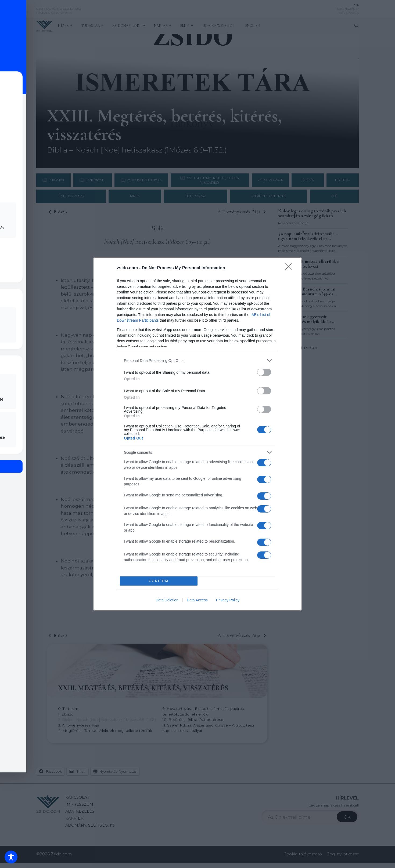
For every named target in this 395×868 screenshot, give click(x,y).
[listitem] (198, 360)
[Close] (290, 268)
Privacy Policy (228, 600)
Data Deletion (167, 600)
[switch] (264, 372)
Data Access (197, 600)
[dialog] (198, 434)
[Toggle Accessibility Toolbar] (11, 857)
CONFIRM (159, 581)
